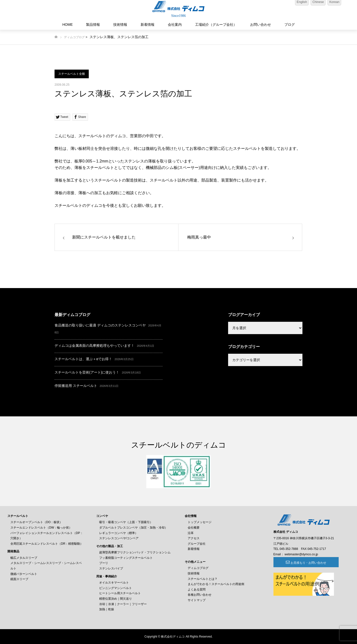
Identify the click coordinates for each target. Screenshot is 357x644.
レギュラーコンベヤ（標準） (119, 533)
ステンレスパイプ (111, 568)
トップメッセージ (200, 522)
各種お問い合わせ (200, 595)
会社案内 (175, 25)
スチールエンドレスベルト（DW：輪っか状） (41, 528)
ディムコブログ (74, 37)
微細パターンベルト (24, 574)
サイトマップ (197, 600)
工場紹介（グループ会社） (216, 25)
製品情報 (93, 25)
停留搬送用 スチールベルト (76, 386)
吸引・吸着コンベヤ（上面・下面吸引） (126, 522)
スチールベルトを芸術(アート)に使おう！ (87, 372)
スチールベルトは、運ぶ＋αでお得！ (83, 359)
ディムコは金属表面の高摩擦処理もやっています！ (94, 346)
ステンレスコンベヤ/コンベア (119, 538)
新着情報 (148, 25)
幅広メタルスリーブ (24, 558)
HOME (67, 25)
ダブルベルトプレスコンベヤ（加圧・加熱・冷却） (133, 528)
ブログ (290, 25)
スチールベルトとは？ (203, 579)
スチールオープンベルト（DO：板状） (36, 522)
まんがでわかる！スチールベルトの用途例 (216, 584)
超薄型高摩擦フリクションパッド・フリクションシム (135, 552)
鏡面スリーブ (19, 579)
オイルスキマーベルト (114, 583)
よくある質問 (197, 590)
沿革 (191, 533)
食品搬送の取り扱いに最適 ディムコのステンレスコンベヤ (100, 325)
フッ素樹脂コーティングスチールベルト (126, 558)
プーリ (104, 563)
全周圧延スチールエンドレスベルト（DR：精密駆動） (47, 544)
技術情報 (120, 25)
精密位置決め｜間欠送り (116, 599)
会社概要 (194, 528)
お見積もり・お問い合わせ (300, 563)
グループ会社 (197, 544)
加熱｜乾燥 (107, 609)
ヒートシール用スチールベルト (120, 593)
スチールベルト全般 (72, 74)
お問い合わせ (261, 25)
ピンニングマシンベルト (116, 588)
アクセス (194, 538)
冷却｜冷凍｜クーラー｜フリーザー (123, 604)
